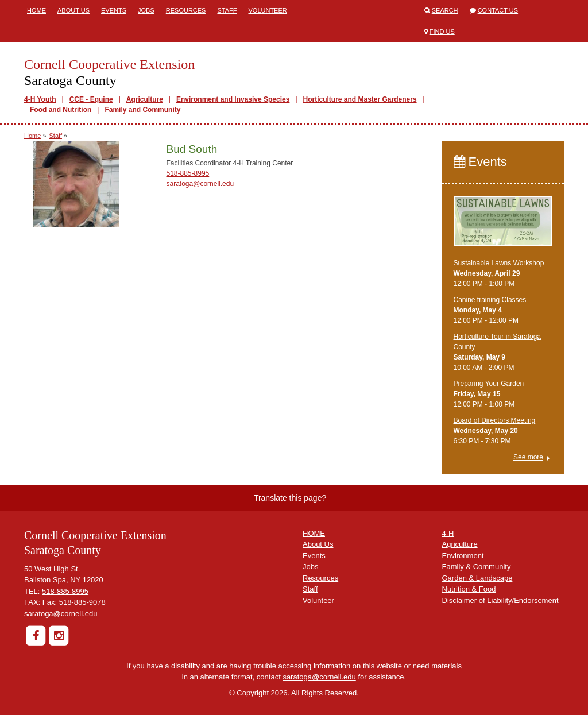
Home (36, 10)
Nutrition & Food (469, 589)
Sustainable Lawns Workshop (499, 263)
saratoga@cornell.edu (200, 184)
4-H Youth (40, 99)
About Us (73, 10)
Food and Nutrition (61, 110)
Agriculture (145, 99)
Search (445, 10)
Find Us (442, 32)
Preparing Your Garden (489, 384)
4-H (448, 533)
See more (528, 457)
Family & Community (477, 567)
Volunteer (267, 10)
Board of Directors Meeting (495, 420)
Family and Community (142, 110)
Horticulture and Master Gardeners (360, 99)
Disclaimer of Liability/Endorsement (500, 600)
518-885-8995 (188, 173)
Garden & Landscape (477, 578)
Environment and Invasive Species (233, 99)
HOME (314, 533)
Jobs (146, 10)
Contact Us (498, 10)
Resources (186, 10)
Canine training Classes (490, 300)
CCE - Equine (91, 99)
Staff (227, 10)
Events (114, 10)
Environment (463, 556)
